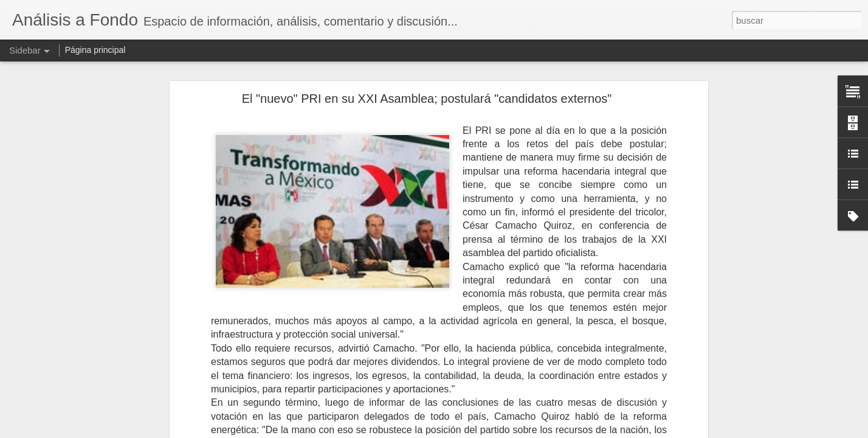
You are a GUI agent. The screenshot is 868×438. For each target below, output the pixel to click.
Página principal (95, 50)
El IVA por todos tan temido (74, 403)
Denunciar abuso (522, 431)
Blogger (481, 431)
